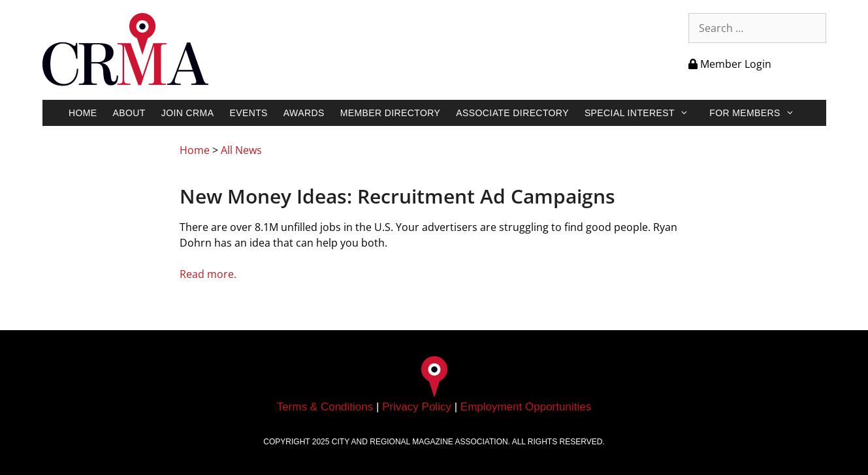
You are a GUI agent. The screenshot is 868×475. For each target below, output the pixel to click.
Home (83, 113)
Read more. (208, 274)
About (129, 113)
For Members (758, 113)
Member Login (730, 64)
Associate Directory (512, 113)
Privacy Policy (417, 407)
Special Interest (643, 113)
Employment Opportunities (526, 407)
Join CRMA (188, 113)
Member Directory (391, 113)
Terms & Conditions (325, 407)
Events (248, 113)
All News (241, 150)
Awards (304, 113)
